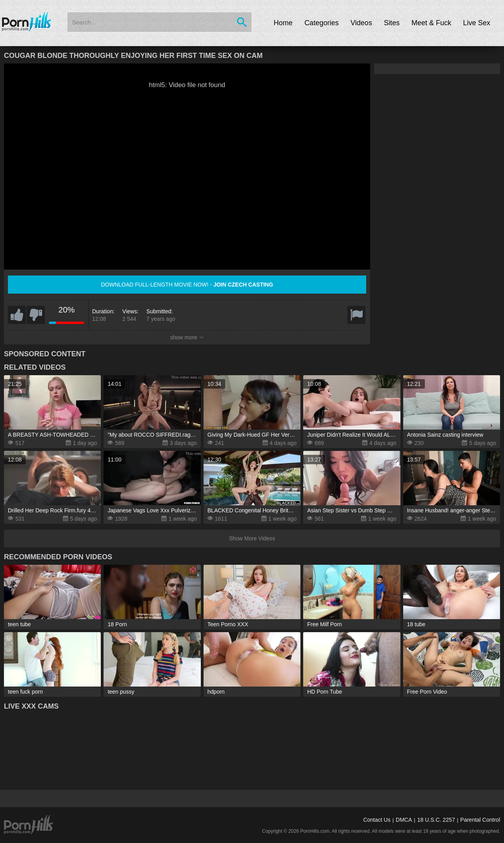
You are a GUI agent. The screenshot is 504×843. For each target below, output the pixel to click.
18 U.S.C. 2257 (436, 820)
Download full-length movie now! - (187, 285)
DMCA (404, 820)
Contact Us (377, 820)
